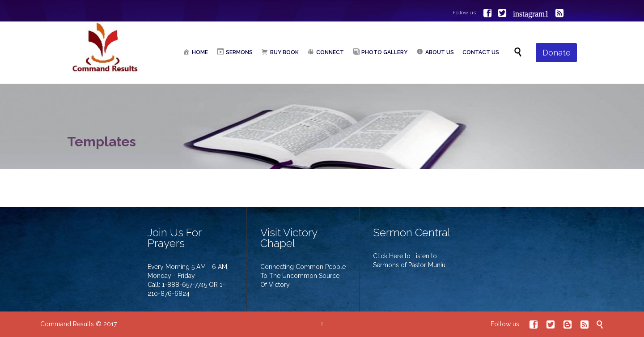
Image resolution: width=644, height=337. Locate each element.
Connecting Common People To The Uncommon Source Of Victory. (303, 276)
